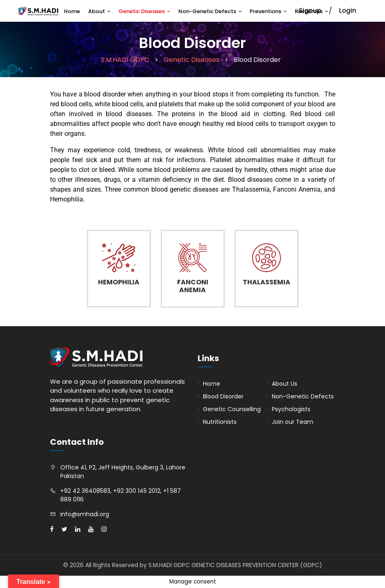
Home (72, 11)
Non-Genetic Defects (207, 11)
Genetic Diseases (142, 11)
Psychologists (291, 409)
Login (348, 10)
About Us (285, 384)
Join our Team (293, 422)
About (97, 11)
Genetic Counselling (232, 409)
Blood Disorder (223, 396)
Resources (309, 11)
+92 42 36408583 (85, 491)
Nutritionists (220, 422)
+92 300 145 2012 (137, 491)
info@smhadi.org (85, 514)
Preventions (265, 11)
